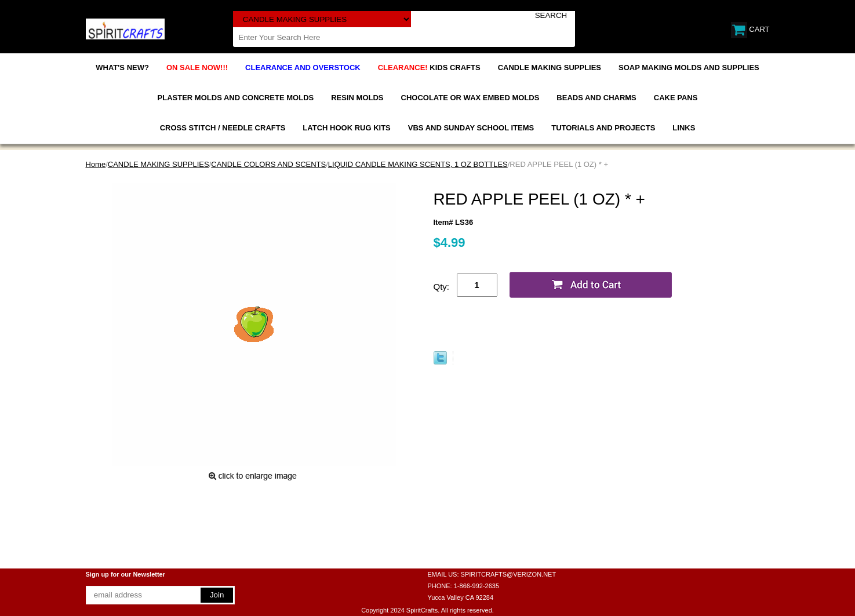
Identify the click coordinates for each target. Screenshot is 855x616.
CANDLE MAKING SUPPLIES (550, 68)
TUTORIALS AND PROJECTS (603, 128)
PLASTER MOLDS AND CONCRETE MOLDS (236, 98)
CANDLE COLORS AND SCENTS (268, 164)
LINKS (684, 128)
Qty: (442, 287)
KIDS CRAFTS (429, 68)
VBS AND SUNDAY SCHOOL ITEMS (471, 128)
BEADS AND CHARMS (596, 98)
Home (96, 164)
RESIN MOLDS (357, 98)
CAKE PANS (676, 98)
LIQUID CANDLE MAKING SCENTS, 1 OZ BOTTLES (418, 164)
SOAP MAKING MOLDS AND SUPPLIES (689, 68)
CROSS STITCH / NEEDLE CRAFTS (223, 128)
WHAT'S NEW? (122, 68)
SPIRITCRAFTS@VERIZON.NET (509, 574)
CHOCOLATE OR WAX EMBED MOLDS (470, 98)
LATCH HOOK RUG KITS (346, 128)
